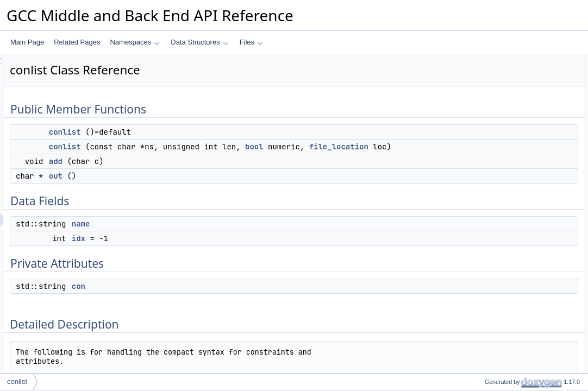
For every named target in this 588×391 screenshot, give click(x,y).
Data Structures (199, 42)
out (192, 188)
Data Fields (483, 120)
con (214, 298)
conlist (201, 132)
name (217, 236)
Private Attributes (492, 156)
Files (251, 42)
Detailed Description (496, 180)
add (192, 173)
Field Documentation (497, 263)
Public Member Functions (503, 60)
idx (214, 250)
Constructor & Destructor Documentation (526, 192)
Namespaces (135, 42)
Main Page (27, 42)
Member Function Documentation (515, 228)
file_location (255, 159)
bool (390, 147)
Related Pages (77, 42)
